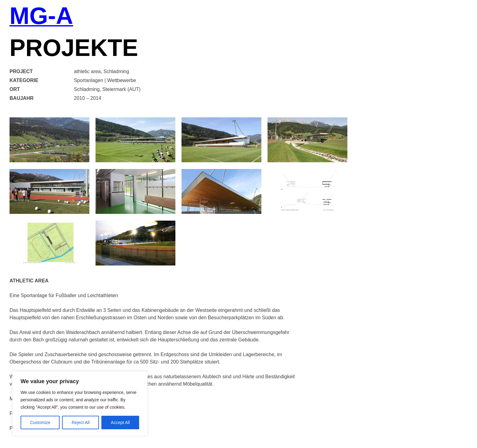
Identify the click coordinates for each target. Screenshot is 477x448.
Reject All (80, 422)
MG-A (41, 16)
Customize (40, 422)
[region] (80, 403)
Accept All (120, 422)
